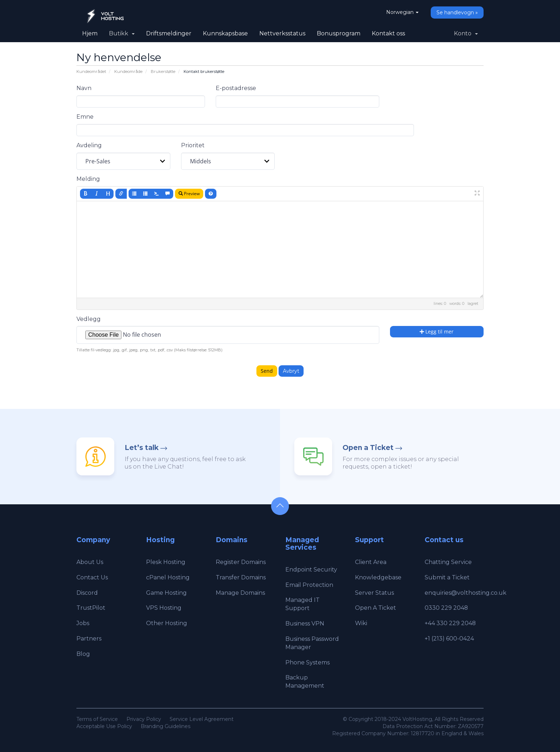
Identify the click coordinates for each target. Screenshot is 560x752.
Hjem (90, 33)
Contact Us (92, 577)
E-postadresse (236, 88)
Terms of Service (97, 719)
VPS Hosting (164, 608)
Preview (189, 194)
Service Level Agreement (202, 719)
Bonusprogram (339, 33)
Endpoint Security (311, 570)
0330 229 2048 (446, 608)
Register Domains (241, 562)
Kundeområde (128, 71)
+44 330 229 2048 (450, 623)
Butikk (122, 33)
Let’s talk (142, 448)
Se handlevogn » (457, 13)
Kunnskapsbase (225, 33)
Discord (87, 593)
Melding (88, 179)
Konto (466, 33)
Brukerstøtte (163, 71)
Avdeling (89, 145)
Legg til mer (437, 332)
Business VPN (305, 624)
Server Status (374, 593)
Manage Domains (240, 593)
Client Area (371, 562)
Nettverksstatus (282, 33)
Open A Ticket (376, 608)
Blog (83, 654)
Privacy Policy (144, 719)
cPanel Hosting (168, 577)
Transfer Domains (241, 577)
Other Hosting (167, 623)
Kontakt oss (388, 33)
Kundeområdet (91, 71)
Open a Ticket (368, 448)
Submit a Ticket (447, 577)
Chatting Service (448, 562)
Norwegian (402, 12)
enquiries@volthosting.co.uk (466, 593)
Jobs (83, 623)
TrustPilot (91, 608)
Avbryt (291, 371)
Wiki (361, 623)
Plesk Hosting (166, 562)
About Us (90, 562)
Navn (84, 88)
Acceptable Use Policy (104, 726)
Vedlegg (89, 319)
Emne (85, 117)
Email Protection (309, 585)
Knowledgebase (378, 577)
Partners (89, 639)
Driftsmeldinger (169, 33)
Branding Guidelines (166, 726)
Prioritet (193, 145)
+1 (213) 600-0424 (449, 639)
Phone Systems (307, 662)
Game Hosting (166, 593)
